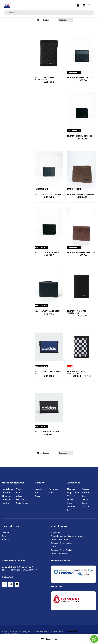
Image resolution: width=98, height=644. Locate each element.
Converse (6, 492)
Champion (7, 496)
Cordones (86, 506)
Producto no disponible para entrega (67, 536)
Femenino (53, 489)
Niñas (51, 492)
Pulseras (85, 489)
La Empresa (7, 533)
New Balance (8, 489)
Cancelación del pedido (62, 543)
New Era (5, 503)
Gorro (70, 503)
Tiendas (5, 539)
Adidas (19, 496)
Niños (37, 492)
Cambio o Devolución (61, 554)
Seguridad (55, 533)
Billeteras (86, 492)
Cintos (85, 496)
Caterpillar (7, 499)
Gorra (84, 503)
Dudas (54, 547)
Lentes (70, 499)
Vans (19, 489)
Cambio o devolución (60, 539)
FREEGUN (20, 499)
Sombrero (72, 506)
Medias (85, 499)
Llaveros (71, 510)
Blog (4, 536)
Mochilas (71, 489)
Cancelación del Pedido (61, 550)
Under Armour (23, 503)
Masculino (39, 489)
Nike (18, 492)
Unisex (37, 496)
